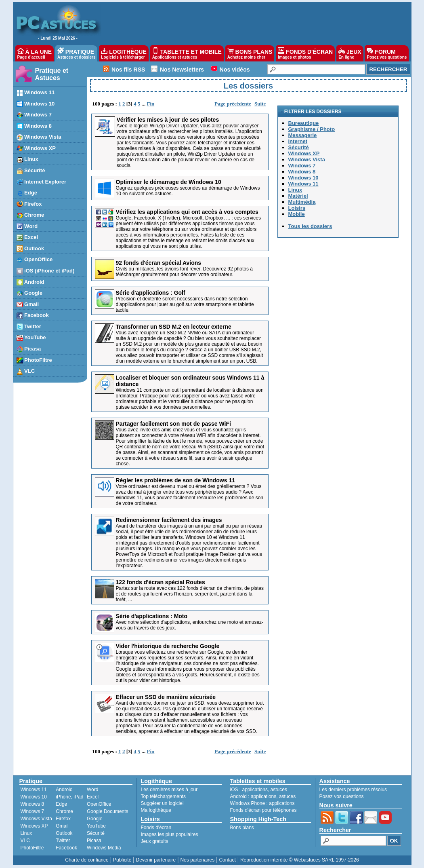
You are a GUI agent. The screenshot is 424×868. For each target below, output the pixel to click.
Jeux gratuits (155, 841)
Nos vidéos (235, 70)
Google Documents (108, 811)
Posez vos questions (342, 796)
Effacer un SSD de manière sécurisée (166, 697)
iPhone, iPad (69, 797)
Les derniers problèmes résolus (353, 790)
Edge (61, 804)
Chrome (64, 811)
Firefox (63, 819)
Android (64, 790)
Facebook (66, 848)
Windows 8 (33, 804)
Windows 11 (34, 790)
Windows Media (104, 848)
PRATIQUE (77, 53)
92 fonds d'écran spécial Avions (159, 263)
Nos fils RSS (128, 70)
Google (95, 819)
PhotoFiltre (32, 848)
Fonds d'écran (156, 828)
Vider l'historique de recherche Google (168, 646)
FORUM (387, 53)
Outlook (64, 833)
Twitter (63, 841)
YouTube (96, 826)
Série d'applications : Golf (151, 293)
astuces (279, 790)
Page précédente (233, 104)
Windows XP (34, 826)
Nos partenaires (197, 860)
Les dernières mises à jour (169, 790)
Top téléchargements (163, 796)
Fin (151, 104)
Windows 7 (33, 811)
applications (255, 790)
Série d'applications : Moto (152, 616)
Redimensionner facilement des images (169, 520)
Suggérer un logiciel (162, 803)
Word (92, 790)
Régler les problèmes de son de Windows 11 (176, 480)
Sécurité (96, 833)
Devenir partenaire (156, 860)
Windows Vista (36, 819)
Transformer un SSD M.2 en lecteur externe (174, 327)
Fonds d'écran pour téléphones (263, 810)
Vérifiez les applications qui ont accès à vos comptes (187, 212)
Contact (227, 860)
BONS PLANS (250, 53)
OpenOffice (99, 804)
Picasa (94, 841)
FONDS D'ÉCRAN (305, 53)
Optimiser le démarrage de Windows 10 (169, 182)
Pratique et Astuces (52, 74)
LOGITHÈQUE (124, 53)
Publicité (122, 860)
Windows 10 (34, 797)
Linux (26, 833)
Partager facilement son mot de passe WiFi (173, 424)
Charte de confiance (87, 860)
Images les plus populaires (170, 834)
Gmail (62, 826)
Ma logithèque (156, 810)
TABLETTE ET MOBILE (187, 53)
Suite (260, 104)
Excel (93, 797)
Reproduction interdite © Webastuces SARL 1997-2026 (300, 860)
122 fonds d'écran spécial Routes (161, 582)
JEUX (350, 53)
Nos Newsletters (182, 70)
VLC (25, 841)
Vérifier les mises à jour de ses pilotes (168, 120)
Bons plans (242, 828)
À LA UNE (35, 53)
